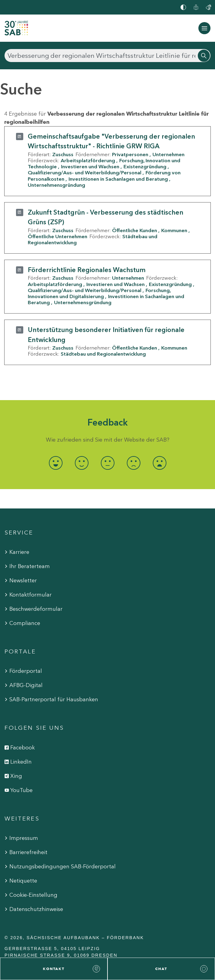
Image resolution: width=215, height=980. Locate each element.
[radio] (56, 463)
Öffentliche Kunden (135, 230)
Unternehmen (168, 154)
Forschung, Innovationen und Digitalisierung (99, 293)
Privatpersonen (130, 154)
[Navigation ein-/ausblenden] (204, 28)
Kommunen (174, 230)
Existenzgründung (145, 166)
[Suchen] (107, 56)
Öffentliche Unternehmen (58, 236)
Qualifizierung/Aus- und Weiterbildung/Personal (85, 173)
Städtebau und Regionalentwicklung (103, 354)
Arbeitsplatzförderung (88, 160)
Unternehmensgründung (56, 185)
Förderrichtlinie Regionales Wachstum (87, 270)
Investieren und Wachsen (90, 166)
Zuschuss (63, 154)
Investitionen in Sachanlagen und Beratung (118, 179)
